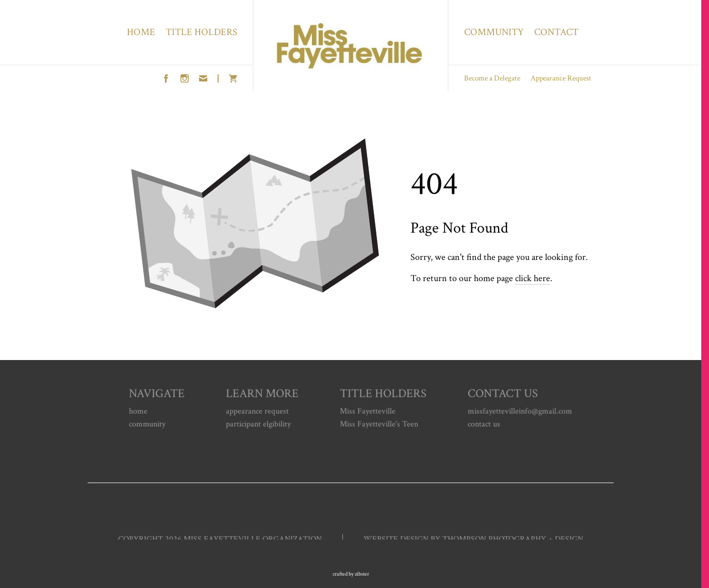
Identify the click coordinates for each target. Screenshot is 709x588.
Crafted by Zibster (351, 574)
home (138, 413)
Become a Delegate (492, 78)
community (147, 426)
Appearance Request (561, 78)
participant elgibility (258, 426)
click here (533, 278)
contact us (484, 426)
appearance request (257, 413)
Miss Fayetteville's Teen (379, 426)
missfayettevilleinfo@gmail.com (520, 413)
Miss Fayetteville (368, 413)
